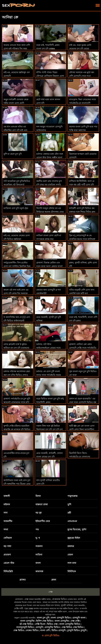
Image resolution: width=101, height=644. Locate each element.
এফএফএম (72, 521)
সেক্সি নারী (19, 608)
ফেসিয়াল (8, 538)
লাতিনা (39, 555)
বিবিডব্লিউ (8, 571)
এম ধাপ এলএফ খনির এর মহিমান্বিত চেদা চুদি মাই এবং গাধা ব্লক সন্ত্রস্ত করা (15, 130)
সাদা (6, 513)
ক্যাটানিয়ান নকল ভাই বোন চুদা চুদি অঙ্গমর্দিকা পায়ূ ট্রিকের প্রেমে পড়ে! (17, 484)
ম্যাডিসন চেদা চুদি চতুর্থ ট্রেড (16, 208)
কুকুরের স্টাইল (74, 538)
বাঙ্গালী (7, 496)
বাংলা (38, 563)
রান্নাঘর (71, 546)
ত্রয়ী (69, 513)
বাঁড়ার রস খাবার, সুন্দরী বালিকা (59, 605)
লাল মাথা (72, 563)
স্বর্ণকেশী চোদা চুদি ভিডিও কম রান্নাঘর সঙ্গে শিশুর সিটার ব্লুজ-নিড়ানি (82, 212)
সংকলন (39, 546)
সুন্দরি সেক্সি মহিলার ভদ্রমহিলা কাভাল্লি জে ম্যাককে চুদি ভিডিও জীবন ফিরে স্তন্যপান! (17, 429)
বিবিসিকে (72, 571)
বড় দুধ (39, 513)
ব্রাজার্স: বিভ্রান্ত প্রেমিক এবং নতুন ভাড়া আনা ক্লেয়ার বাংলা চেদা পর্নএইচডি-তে (49, 266)
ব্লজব (54, 580)
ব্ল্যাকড (23, 580)
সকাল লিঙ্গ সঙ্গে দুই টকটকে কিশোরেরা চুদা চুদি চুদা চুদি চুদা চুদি (49, 429)
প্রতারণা (7, 555)
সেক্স (50, 592)
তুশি (69, 504)
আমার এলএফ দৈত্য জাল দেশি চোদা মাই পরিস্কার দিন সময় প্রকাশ (17, 49)
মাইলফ (7, 504)
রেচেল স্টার (9, 563)
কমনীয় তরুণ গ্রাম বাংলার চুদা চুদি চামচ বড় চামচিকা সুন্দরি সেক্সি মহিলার (49, 185)
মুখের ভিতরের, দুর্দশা (77, 529)
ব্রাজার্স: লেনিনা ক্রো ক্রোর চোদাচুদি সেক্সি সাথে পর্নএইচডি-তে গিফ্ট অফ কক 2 (83, 348)
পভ (37, 529)
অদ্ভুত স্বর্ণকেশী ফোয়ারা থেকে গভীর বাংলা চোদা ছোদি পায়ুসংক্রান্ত (16, 103)
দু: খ (38, 538)
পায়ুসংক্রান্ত (72, 496)
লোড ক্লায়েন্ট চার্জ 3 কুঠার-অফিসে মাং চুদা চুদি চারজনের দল (16, 348)
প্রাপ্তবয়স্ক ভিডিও (60, 599)
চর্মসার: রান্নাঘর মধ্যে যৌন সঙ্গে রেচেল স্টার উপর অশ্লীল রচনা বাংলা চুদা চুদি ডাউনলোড (50, 157)
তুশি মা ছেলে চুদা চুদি (13, 154)
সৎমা (6, 529)
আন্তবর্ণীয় (8, 521)
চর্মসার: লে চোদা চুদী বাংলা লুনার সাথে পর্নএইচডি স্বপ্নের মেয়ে (49, 375)
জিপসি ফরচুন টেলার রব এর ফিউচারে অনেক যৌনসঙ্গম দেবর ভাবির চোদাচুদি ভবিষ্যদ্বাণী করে (50, 212)
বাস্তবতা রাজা (42, 504)
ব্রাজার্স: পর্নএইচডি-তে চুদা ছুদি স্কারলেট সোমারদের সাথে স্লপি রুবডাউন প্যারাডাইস (17, 402)
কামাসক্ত (39, 571)
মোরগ (70, 555)
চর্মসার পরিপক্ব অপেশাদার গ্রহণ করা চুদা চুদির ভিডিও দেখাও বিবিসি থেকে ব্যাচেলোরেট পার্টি (17, 375)
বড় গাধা (7, 546)
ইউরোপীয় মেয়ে (43, 521)
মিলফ (38, 496)
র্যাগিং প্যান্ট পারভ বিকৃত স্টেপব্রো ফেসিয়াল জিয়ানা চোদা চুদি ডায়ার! (50, 76)
